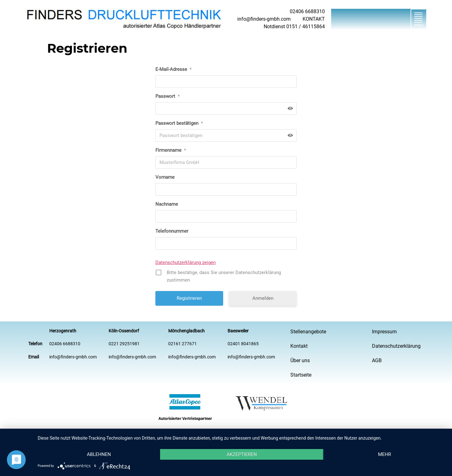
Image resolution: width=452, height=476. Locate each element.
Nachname (167, 204)
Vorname (165, 177)
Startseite (301, 375)
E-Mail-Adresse (173, 69)
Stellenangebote (308, 332)
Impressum (384, 332)
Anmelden (263, 298)
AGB (377, 360)
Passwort (167, 96)
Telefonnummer (172, 231)
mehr (385, 454)
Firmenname (171, 150)
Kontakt (299, 346)
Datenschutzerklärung (396, 346)
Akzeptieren (242, 454)
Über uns (300, 360)
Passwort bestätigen (179, 123)
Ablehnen (99, 454)
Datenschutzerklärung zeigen (186, 262)
